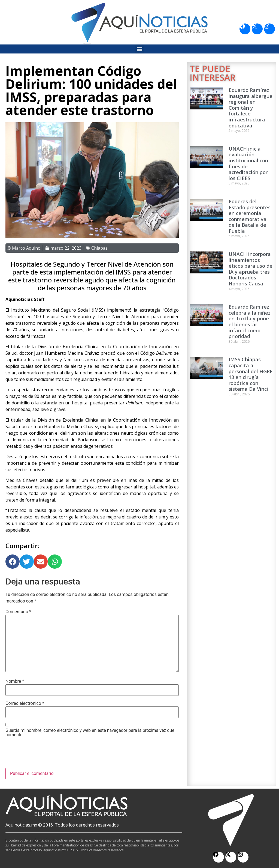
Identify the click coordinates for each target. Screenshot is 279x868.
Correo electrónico (25, 703)
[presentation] (47, 754)
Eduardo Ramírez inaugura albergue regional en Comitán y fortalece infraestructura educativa (251, 108)
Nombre (15, 681)
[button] (140, 49)
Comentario (18, 612)
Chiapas (99, 248)
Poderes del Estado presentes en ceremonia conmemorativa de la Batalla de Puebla (250, 216)
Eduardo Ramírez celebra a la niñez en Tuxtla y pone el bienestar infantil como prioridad (250, 321)
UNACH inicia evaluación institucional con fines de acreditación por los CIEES (248, 163)
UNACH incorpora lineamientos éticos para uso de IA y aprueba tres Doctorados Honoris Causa (251, 269)
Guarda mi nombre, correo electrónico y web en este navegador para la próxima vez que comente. (90, 733)
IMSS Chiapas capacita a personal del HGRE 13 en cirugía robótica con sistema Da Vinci (251, 374)
